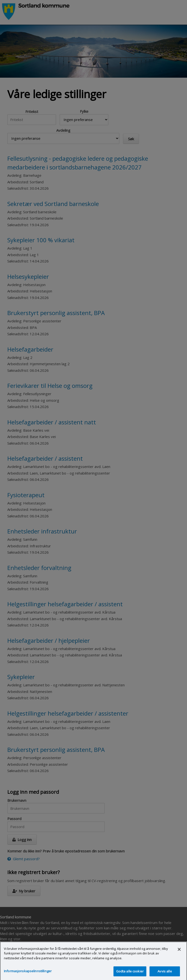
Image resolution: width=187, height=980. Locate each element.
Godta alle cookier (130, 974)
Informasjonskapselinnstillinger (28, 973)
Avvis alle (165, 974)
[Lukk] (179, 952)
